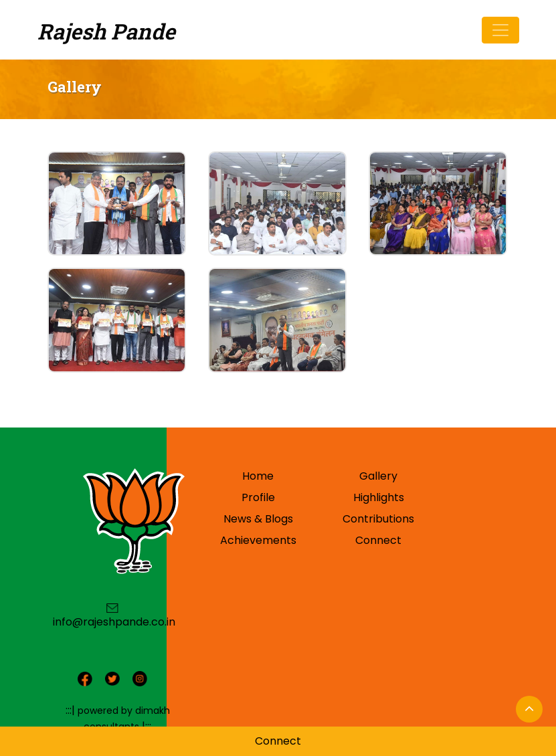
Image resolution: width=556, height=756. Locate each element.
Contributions (378, 519)
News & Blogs (258, 519)
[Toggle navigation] (500, 30)
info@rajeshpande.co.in (114, 622)
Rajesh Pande (106, 31)
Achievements (258, 540)
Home (258, 476)
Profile (258, 497)
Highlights (379, 497)
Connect (378, 540)
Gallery (378, 476)
